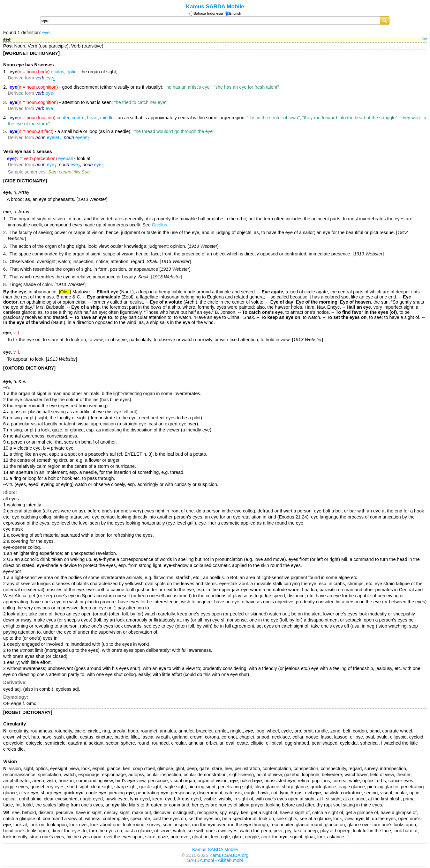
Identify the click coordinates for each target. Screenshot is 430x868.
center (63, 118)
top (424, 39)
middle (107, 118)
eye (46, 33)
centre (78, 118)
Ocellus (160, 225)
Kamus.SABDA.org (229, 855)
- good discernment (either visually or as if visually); (144, 87)
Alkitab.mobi (230, 860)
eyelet (54, 137)
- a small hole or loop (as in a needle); (112, 131)
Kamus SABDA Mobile (215, 6)
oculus (57, 72)
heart (92, 118)
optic (72, 72)
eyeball (65, 158)
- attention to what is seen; (88, 102)
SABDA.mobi (200, 860)
